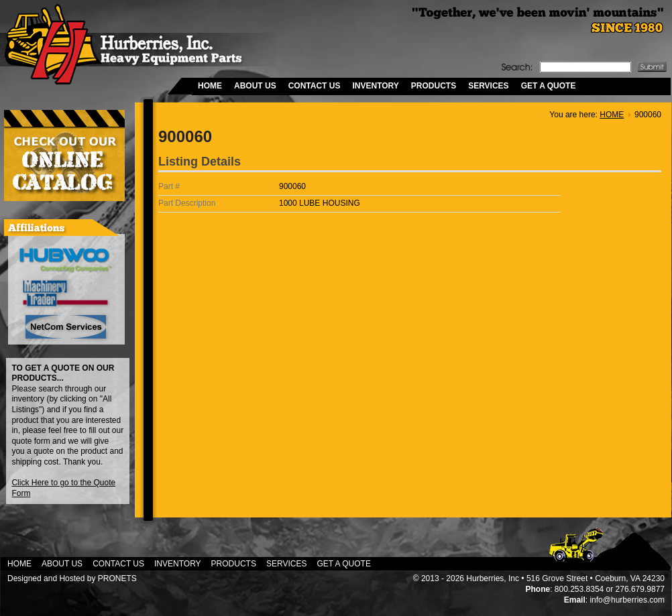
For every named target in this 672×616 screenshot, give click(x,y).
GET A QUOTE (549, 86)
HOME (210, 86)
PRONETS (117, 578)
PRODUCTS (434, 86)
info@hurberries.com (627, 600)
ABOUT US (255, 86)
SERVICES (488, 86)
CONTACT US (315, 86)
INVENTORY (375, 86)
